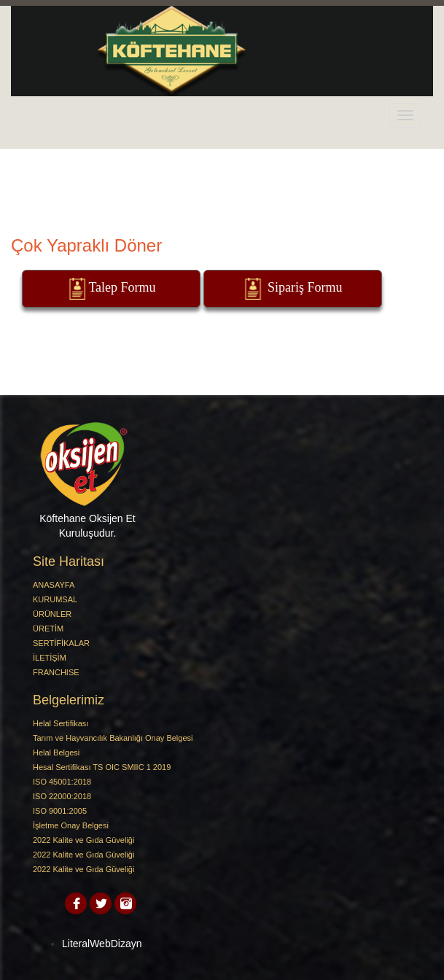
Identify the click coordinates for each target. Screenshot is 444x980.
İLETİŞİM (50, 658)
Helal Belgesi (56, 752)
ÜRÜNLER (52, 614)
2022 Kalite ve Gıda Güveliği (83, 840)
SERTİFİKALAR (61, 643)
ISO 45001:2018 (62, 782)
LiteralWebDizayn (102, 944)
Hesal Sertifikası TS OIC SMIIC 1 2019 (102, 767)
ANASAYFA (54, 585)
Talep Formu (111, 289)
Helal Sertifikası (61, 723)
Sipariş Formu (292, 289)
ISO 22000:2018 (62, 796)
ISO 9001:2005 (60, 811)
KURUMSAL (55, 599)
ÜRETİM (48, 629)
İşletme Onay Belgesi (71, 825)
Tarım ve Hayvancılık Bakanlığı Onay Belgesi (113, 738)
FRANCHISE (56, 672)
